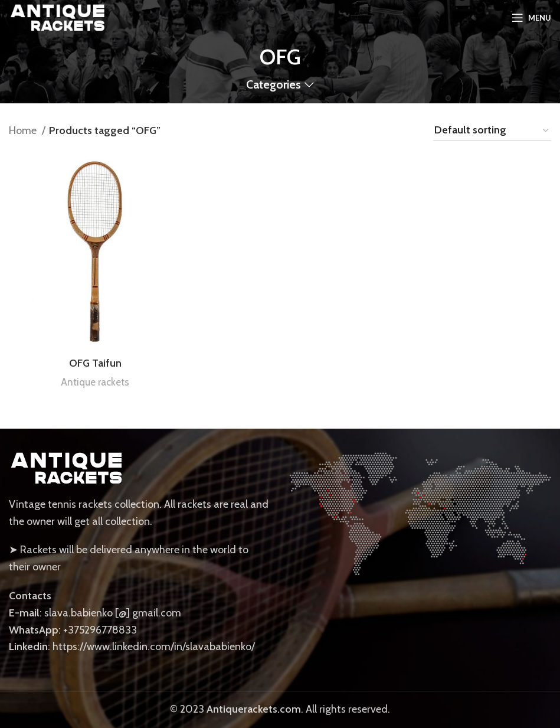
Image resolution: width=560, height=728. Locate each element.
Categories (274, 85)
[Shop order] (492, 131)
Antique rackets (95, 382)
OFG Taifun (95, 363)
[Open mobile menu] (531, 18)
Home (24, 130)
